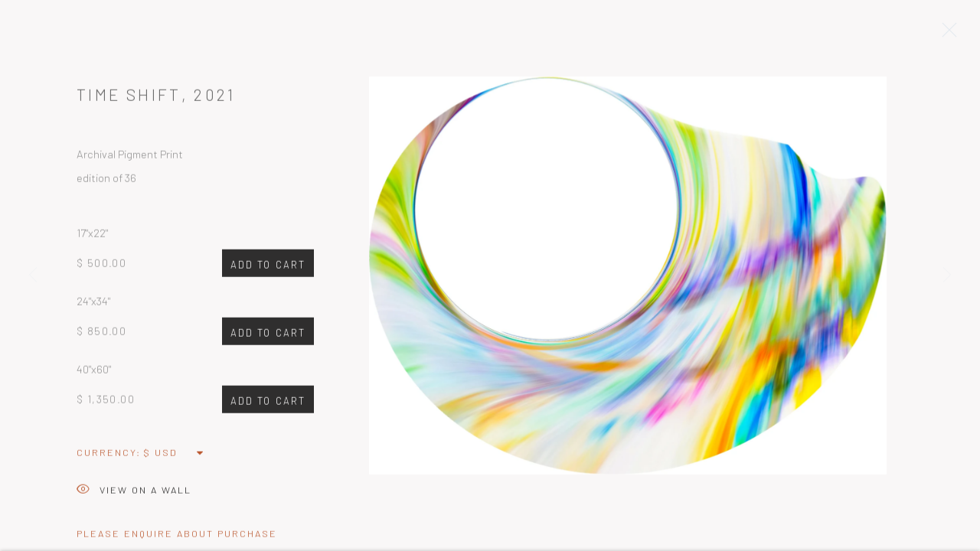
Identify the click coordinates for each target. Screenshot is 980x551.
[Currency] (174, 455)
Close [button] (946, 34)
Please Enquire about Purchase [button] (177, 536)
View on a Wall (134, 494)
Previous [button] (33, 275)
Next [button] (947, 275)
